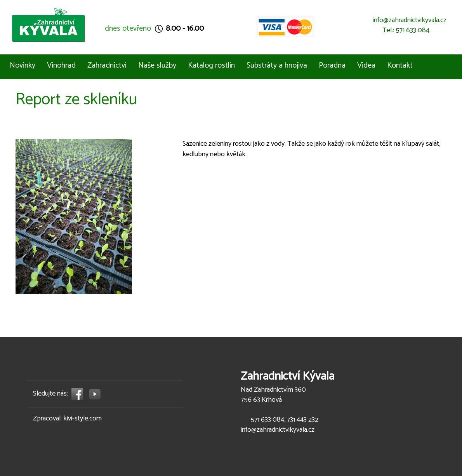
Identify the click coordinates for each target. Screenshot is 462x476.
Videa (366, 65)
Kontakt (400, 65)
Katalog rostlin (211, 65)
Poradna (332, 65)
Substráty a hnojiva (277, 65)
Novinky (23, 65)
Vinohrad (61, 65)
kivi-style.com (82, 418)
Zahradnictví (107, 65)
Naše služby (157, 65)
